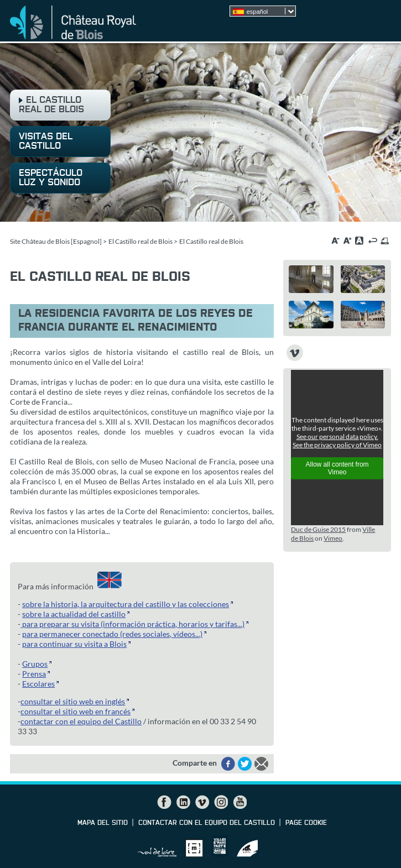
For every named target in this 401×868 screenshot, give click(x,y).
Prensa (34, 674)
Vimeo (333, 538)
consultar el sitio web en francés (75, 711)
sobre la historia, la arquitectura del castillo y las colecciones (126, 604)
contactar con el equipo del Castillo (81, 721)
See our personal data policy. (337, 436)
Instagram (221, 802)
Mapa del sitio (103, 823)
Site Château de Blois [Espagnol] (56, 241)
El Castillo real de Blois (140, 241)
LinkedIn (183, 802)
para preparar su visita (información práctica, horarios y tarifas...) (132, 624)
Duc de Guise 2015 (318, 529)
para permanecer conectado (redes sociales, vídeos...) (112, 634)
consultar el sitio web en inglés (73, 701)
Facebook (164, 802)
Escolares (38, 684)
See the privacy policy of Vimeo (337, 445)
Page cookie (306, 823)
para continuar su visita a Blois (74, 644)
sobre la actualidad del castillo (74, 614)
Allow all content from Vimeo (337, 468)
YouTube (239, 802)
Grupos (35, 664)
